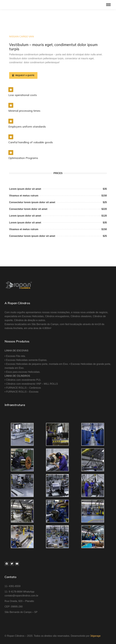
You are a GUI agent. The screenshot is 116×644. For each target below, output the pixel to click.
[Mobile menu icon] (108, 5)
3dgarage (95, 636)
